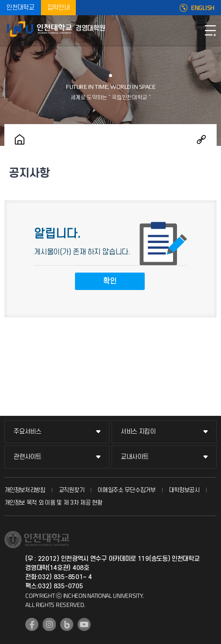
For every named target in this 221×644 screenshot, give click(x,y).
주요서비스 (27, 432)
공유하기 (201, 139)
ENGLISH (203, 8)
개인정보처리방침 (25, 490)
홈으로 (20, 139)
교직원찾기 (72, 490)
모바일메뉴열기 (210, 30)
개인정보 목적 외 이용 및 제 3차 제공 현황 (53, 503)
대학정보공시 (184, 490)
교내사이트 (135, 457)
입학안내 (59, 8)
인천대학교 (20, 8)
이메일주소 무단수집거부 (126, 490)
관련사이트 (27, 457)
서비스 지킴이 (138, 432)
